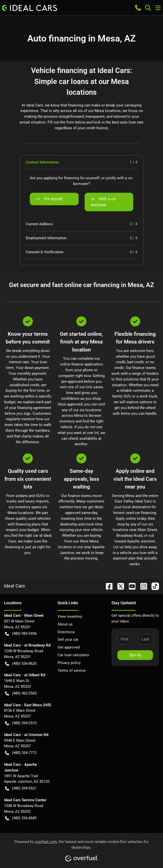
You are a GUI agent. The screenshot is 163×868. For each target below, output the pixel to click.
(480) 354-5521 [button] (21, 788)
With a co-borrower (104, 202)
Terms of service (72, 670)
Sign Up (135, 655)
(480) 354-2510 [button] (21, 723)
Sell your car (68, 639)
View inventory (70, 616)
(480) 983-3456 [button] (21, 634)
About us (65, 624)
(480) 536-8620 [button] (21, 664)
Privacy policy (69, 663)
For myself (49, 199)
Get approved (69, 647)
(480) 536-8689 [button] (21, 818)
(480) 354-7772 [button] (21, 753)
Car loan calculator (73, 655)
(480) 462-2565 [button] (21, 693)
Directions (66, 632)
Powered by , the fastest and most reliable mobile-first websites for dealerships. (81, 849)
